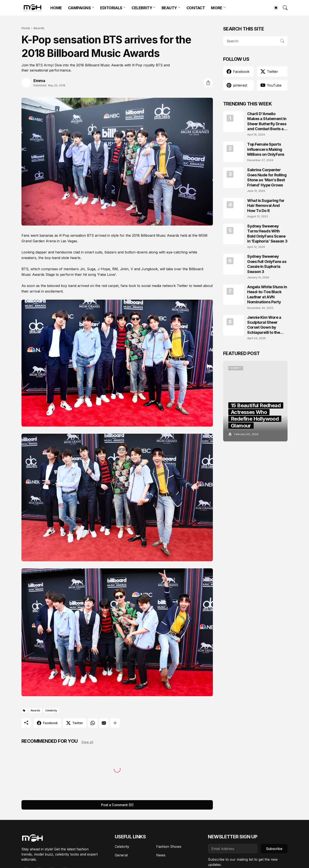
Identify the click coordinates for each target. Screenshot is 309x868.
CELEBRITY (142, 8)
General (121, 855)
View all (87, 742)
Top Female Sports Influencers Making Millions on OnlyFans (266, 149)
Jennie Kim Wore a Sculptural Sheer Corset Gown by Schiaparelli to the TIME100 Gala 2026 (265, 325)
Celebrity (51, 710)
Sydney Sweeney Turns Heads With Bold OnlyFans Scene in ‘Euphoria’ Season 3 (267, 234)
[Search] (283, 8)
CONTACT (196, 8)
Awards (39, 28)
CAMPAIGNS (80, 8)
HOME (56, 8)
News (161, 855)
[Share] (208, 83)
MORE (217, 8)
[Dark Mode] (274, 8)
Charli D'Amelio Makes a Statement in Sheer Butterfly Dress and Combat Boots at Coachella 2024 (267, 121)
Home (26, 28)
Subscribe (274, 849)
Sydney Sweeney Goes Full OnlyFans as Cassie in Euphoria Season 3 (267, 264)
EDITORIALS (111, 8)
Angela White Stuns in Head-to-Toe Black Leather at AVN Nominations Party (267, 294)
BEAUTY (169, 8)
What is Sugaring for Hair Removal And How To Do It (266, 206)
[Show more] (115, 723)
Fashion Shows (169, 847)
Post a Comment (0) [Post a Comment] (117, 805)
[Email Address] (233, 849)
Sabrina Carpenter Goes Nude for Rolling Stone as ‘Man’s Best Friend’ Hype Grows (267, 177)
